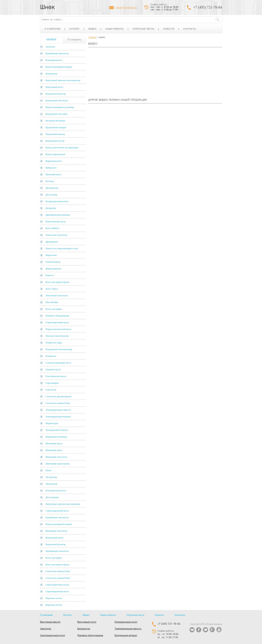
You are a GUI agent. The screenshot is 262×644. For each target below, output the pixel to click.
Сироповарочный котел (57, 322)
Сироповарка (52, 383)
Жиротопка (51, 255)
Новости (169, 29)
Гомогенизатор (53, 262)
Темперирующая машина (58, 417)
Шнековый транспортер (57, 464)
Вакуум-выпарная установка (60, 107)
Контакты (189, 29)
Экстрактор (51, 477)
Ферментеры (52, 423)
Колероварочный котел (57, 201)
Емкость (50, 275)
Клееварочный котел (56, 490)
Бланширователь (54, 60)
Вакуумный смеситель (57, 100)
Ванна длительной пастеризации (62, 148)
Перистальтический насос (59, 329)
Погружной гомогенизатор (59, 349)
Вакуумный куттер (55, 141)
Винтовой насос (53, 174)
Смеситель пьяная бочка (58, 403)
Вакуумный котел (54, 87)
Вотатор (50, 181)
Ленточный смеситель (57, 295)
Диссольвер (51, 195)
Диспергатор (52, 188)
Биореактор (51, 74)
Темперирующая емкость (58, 410)
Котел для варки (54, 309)
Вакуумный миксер (55, 134)
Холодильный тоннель (57, 430)
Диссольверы (52, 497)
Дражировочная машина (58, 215)
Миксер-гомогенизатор (57, 336)
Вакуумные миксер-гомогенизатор (63, 504)
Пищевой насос (53, 369)
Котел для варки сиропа (57, 282)
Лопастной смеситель (56, 235)
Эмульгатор (51, 484)
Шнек (47, 8)
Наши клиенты (114, 29)
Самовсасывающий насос (58, 363)
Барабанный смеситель (57, 53)
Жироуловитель (53, 269)
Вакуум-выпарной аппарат (59, 67)
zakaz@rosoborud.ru (126, 8)
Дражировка (52, 242)
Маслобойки (52, 302)
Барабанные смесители (57, 517)
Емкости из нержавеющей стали (62, 248)
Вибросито (51, 168)
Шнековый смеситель (56, 457)
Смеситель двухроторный (58, 396)
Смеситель (51, 390)
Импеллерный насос (56, 221)
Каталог (74, 29)
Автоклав (50, 47)
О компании (52, 29)
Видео (92, 29)
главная (92, 37)
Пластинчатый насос (56, 376)
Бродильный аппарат (56, 127)
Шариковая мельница (56, 437)
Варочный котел (54, 161)
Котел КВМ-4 (52, 228)
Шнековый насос (54, 443)
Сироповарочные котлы (57, 585)
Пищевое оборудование (57, 316)
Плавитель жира (54, 343)
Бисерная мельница (55, 121)
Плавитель (51, 356)
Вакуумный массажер (56, 114)
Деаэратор (51, 208)
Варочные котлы (54, 598)
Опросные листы (143, 29)
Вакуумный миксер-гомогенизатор (63, 80)
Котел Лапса (52, 289)
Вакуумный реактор (55, 94)
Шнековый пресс (54, 450)
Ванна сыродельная (55, 154)
